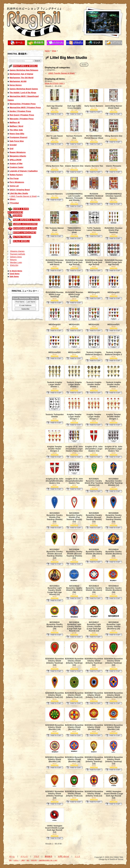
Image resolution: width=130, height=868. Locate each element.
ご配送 (23, 860)
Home (47, 51)
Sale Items (14, 276)
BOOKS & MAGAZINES (24, 233)
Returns (13, 260)
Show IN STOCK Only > (55, 83)
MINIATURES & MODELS (25, 66)
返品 (28, 860)
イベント (58, 43)
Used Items (15, 274)
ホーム (19, 43)
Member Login (16, 262)
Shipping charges (17, 251)
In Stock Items (16, 271)
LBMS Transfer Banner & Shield (23, 196)
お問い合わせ (63, 856)
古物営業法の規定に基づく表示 (48, 860)
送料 (10, 860)
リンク (97, 43)
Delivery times (16, 257)
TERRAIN (18, 216)
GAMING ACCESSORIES (25, 224)
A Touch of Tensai (115, 859)
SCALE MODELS (21, 241)
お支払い (16, 860)
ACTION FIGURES (22, 237)
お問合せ (116, 43)
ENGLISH (14, 265)
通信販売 (39, 43)
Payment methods (18, 254)
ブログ (77, 43)
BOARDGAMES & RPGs (25, 228)
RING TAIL (119, 857)
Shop (54, 51)
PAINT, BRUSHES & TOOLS (27, 220)
